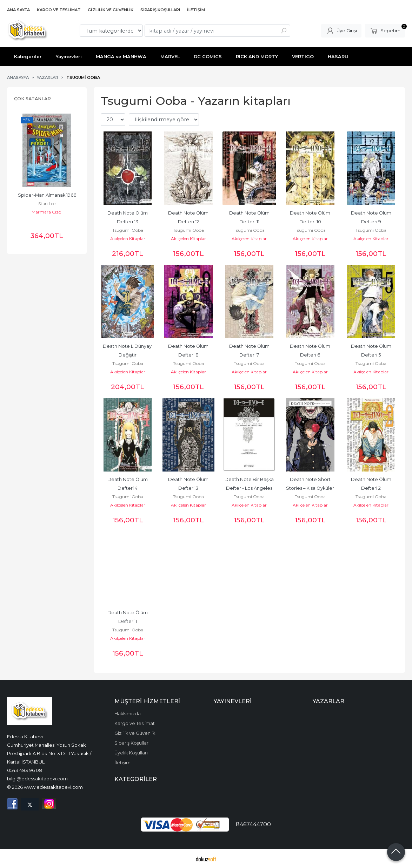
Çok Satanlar (32, 99)
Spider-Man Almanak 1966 (47, 195)
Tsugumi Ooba (128, 230)
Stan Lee (47, 204)
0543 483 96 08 (25, 770)
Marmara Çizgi (47, 212)
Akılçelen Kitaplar (128, 239)
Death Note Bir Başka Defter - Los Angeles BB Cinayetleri (250, 488)
